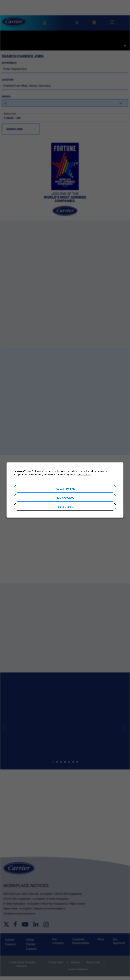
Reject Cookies (65, 498)
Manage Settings (65, 489)
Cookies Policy (84, 475)
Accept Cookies (65, 507)
